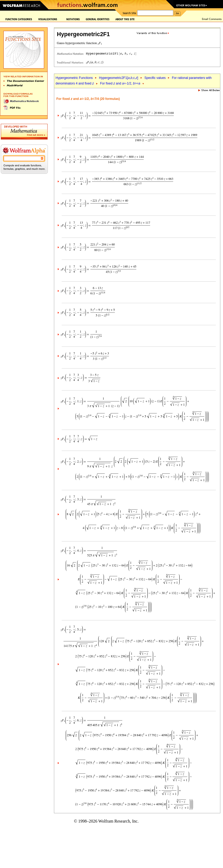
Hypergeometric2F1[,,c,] (118, 78)
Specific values (155, 78)
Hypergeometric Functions (74, 78)
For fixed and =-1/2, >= (120, 83)
